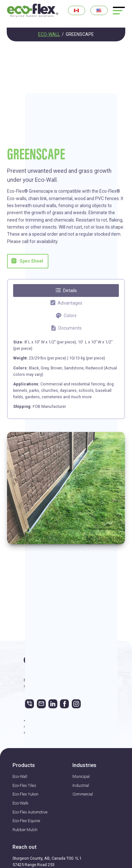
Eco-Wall (20, 776)
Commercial (83, 794)
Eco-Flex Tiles (24, 785)
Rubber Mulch (25, 830)
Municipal (81, 776)
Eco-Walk (20, 803)
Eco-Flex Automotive (30, 812)
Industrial (81, 785)
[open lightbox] (66, 488)
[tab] (66, 290)
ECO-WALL (49, 34)
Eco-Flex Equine (26, 821)
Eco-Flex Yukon (25, 794)
